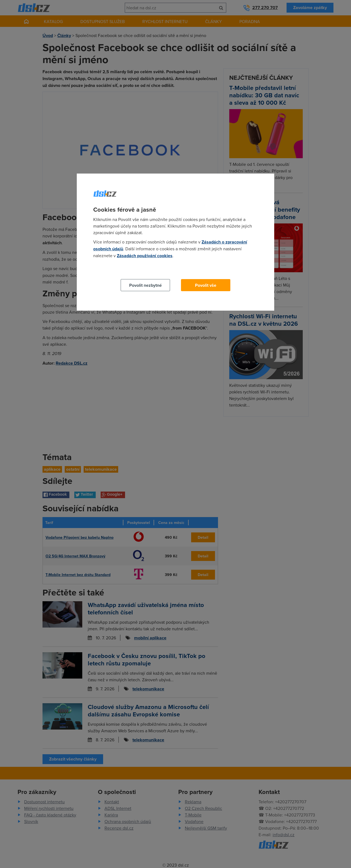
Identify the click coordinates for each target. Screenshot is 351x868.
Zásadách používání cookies (145, 256)
